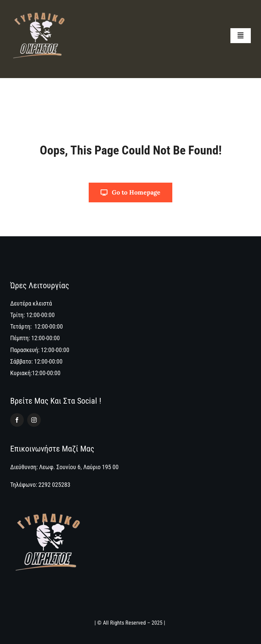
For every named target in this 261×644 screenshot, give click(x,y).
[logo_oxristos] (39, 8)
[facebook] (17, 420)
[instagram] (34, 420)
